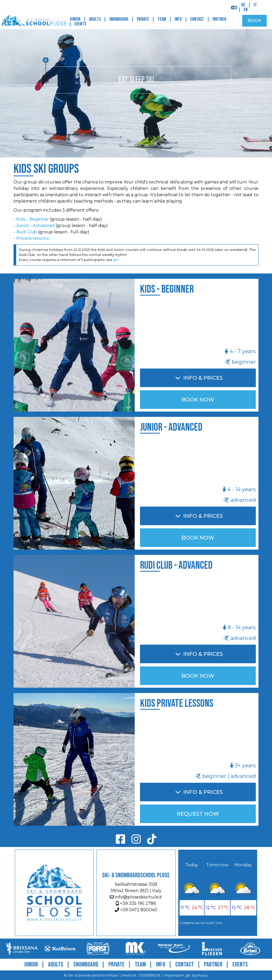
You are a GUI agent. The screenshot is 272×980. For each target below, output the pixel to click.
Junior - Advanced (35, 226)
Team (162, 19)
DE (243, 5)
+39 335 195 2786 (136, 903)
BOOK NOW (198, 400)
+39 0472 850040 (136, 910)
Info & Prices (203, 378)
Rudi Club (27, 232)
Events (80, 24)
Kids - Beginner (33, 219)
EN (246, 10)
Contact (197, 19)
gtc (116, 260)
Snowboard (119, 19)
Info (178, 19)
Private (143, 19)
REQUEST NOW (198, 814)
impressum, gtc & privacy (186, 975)
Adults (95, 19)
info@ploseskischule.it (136, 897)
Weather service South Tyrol (202, 923)
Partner (219, 19)
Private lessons (33, 238)
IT (255, 5)
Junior (75, 19)
